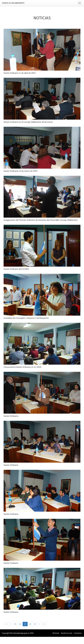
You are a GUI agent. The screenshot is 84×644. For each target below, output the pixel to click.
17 (25, 624)
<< (6, 624)
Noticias (56, 633)
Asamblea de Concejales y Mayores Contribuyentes (26, 318)
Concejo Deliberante (13, 3)
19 (35, 624)
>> (44, 624)
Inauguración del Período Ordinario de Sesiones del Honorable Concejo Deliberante (41, 220)
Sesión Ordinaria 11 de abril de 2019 (20, 73)
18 (30, 624)
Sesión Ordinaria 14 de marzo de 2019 (20, 171)
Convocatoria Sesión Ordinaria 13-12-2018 (22, 367)
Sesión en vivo (67, 633)
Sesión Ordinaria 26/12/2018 (16, 269)
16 (20, 624)
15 (15, 624)
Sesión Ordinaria (11, 416)
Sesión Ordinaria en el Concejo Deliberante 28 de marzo (28, 122)
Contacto (78, 633)
